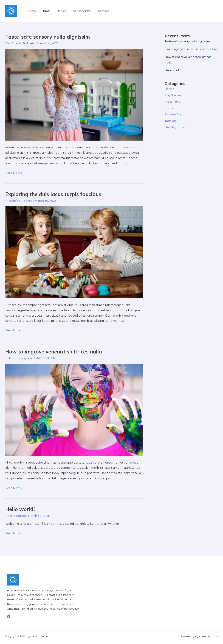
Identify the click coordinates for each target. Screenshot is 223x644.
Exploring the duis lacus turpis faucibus (56, 194)
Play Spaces (14, 43)
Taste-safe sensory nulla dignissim (50, 37)
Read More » (14, 173)
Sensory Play (77, 11)
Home (31, 11)
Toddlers (30, 43)
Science (28, 201)
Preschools (13, 201)
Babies (58, 11)
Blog (44, 11)
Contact (97, 11)
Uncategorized (16, 516)
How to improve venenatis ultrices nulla (56, 352)
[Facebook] (9, 617)
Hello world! (20, 509)
